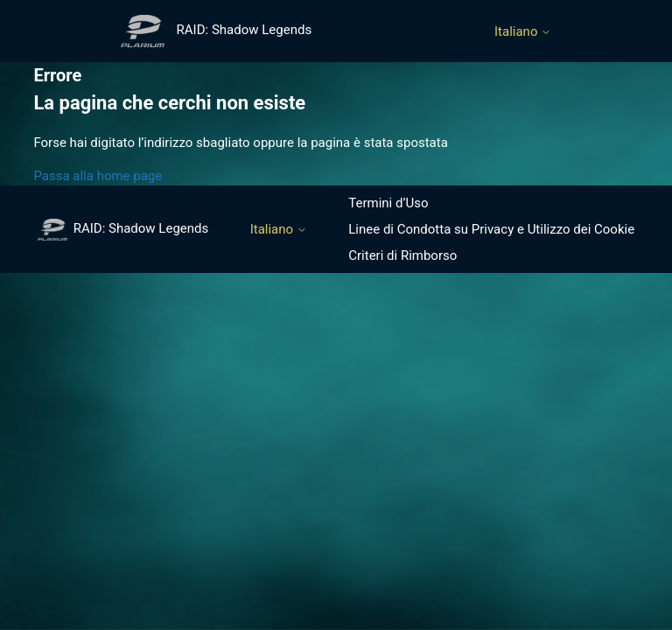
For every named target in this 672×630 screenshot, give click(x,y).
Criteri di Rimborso (402, 255)
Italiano (523, 32)
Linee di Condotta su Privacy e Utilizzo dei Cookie (491, 229)
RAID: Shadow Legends (123, 228)
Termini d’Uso (388, 203)
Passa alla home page (98, 176)
